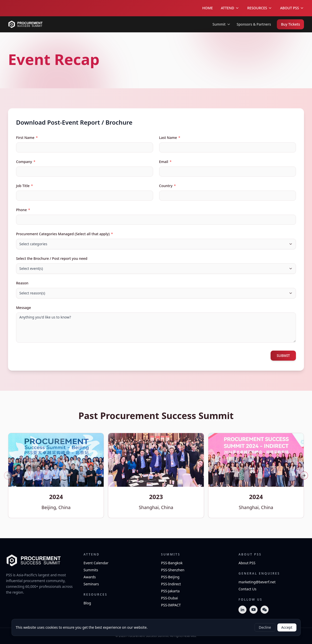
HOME (208, 8)
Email (165, 162)
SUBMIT (283, 355)
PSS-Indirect (171, 584)
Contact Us (247, 589)
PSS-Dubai (170, 598)
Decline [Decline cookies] (265, 627)
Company (26, 162)
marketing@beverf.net (257, 582)
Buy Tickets (290, 24)
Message (23, 308)
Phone (23, 210)
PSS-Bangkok (172, 563)
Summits (91, 570)
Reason (22, 283)
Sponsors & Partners (254, 24)
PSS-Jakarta (170, 591)
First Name (27, 138)
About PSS (247, 563)
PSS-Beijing (170, 577)
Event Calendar (96, 563)
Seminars (91, 584)
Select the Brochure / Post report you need (52, 258)
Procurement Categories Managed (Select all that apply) (65, 234)
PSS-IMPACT (171, 605)
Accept (287, 627)
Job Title (24, 186)
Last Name (170, 138)
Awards (90, 577)
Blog (87, 603)
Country (168, 186)
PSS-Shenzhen (173, 570)
